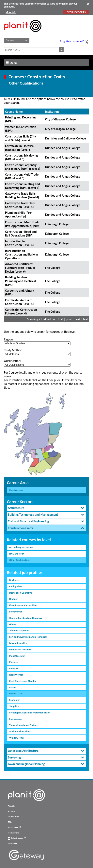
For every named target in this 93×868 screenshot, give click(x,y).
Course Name (14, 112)
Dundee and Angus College (62, 148)
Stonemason (16, 719)
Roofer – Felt (16, 694)
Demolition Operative (21, 593)
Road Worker (16, 675)
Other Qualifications (20, 560)
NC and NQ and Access (21, 547)
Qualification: (13, 361)
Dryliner (14, 599)
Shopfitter (15, 706)
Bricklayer (15, 580)
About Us (12, 806)
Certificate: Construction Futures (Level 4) (21, 311)
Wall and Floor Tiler (19, 731)
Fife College (53, 268)
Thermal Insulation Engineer (24, 725)
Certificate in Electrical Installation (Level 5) (20, 148)
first (60, 319)
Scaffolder (15, 700)
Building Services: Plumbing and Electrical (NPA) (20, 281)
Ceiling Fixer (16, 586)
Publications (13, 844)
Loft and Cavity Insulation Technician (28, 637)
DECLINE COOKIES (76, 12)
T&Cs (10, 822)
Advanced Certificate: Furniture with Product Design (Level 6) (20, 268)
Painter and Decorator (21, 649)
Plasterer (14, 662)
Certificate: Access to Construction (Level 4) (19, 302)
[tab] (46, 508)
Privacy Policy (13, 817)
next (77, 319)
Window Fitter (17, 738)
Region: (9, 339)
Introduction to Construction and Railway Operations (22, 254)
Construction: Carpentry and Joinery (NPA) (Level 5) (23, 167)
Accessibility (13, 811)
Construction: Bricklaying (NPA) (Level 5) (21, 157)
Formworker (16, 612)
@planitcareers (17, 838)
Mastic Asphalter (18, 643)
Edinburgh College (57, 224)
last (85, 319)
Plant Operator (17, 656)
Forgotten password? (72, 41)
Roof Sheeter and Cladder (23, 681)
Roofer (13, 687)
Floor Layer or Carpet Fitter (23, 605)
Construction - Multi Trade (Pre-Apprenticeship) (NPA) (23, 224)
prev (69, 319)
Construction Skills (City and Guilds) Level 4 (21, 138)
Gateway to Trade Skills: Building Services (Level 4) (22, 195)
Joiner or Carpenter (19, 630)
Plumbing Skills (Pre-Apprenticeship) (18, 214)
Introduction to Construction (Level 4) (19, 243)
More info (11, 12)
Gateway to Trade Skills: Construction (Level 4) (21, 205)
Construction (16, 490)
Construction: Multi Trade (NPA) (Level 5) (22, 176)
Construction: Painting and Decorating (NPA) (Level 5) (23, 186)
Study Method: (14, 350)
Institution (52, 112)
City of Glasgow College (60, 119)
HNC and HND (17, 554)
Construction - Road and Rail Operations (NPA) (21, 234)
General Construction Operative (26, 618)
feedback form (14, 833)
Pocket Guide (15, 828)
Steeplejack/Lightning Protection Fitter (29, 713)
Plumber (14, 668)
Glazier (13, 624)
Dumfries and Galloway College (65, 138)
